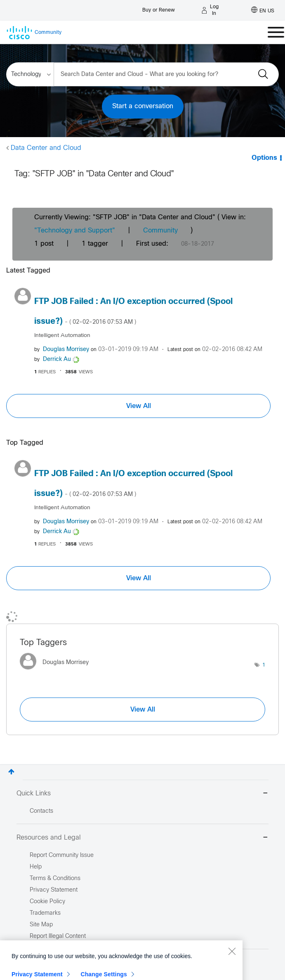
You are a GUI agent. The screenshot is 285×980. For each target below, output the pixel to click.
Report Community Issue (62, 855)
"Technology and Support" (75, 231)
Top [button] (11, 772)
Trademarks (45, 913)
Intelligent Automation (62, 336)
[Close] (232, 975)
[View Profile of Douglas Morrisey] (66, 350)
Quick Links (142, 794)
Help (36, 867)
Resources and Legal (142, 838)
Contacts (41, 811)
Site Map (41, 925)
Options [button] (264, 158)
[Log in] (210, 10)
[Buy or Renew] (159, 8)
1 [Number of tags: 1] (264, 665)
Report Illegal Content (58, 936)
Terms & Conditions (55, 879)
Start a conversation (143, 106)
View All (139, 406)
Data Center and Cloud (46, 148)
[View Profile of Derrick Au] (57, 359)
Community (160, 231)
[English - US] (263, 10)
